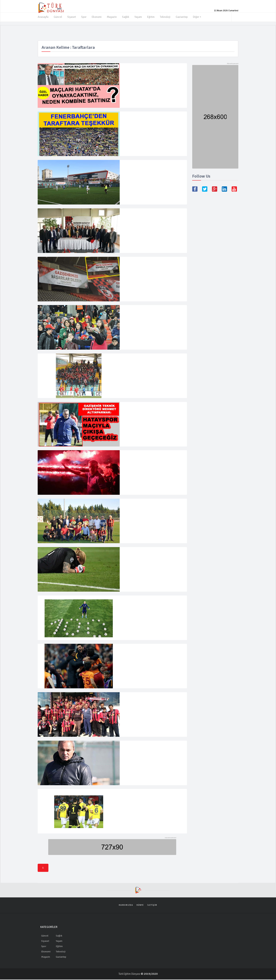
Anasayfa (43, 17)
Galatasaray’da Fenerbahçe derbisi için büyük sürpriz (151, 651)
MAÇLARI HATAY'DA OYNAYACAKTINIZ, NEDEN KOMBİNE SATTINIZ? (148, 69)
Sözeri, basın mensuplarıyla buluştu (145, 746)
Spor (84, 17)
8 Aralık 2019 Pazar (131, 172)
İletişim (152, 905)
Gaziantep (183, 17)
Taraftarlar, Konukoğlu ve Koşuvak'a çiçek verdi (153, 504)
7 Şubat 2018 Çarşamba (134, 754)
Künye (140, 905)
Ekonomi (97, 17)
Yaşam (139, 17)
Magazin (113, 17)
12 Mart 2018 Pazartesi (133, 660)
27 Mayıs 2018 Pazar (132, 560)
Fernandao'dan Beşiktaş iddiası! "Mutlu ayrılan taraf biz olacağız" (152, 602)
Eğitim (152, 17)
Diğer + (199, 17)
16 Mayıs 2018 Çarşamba (134, 705)
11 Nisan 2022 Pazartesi (134, 124)
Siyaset (72, 17)
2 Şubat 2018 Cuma (132, 802)
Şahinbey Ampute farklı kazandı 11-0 (146, 165)
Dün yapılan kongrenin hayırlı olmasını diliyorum (147, 215)
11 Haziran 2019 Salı (132, 224)
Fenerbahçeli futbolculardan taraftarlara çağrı (152, 794)
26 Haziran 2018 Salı (132, 511)
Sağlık (127, 17)
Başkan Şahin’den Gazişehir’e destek (145, 261)
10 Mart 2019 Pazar (131, 318)
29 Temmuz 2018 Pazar (133, 466)
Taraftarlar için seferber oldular (142, 697)
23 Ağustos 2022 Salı (132, 79)
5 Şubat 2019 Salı (131, 418)
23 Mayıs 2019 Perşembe (134, 269)
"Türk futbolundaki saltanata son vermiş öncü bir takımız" (151, 457)
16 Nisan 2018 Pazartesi (134, 612)
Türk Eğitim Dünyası (130, 974)
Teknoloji (167, 17)
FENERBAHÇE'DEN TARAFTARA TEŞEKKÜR (151, 116)
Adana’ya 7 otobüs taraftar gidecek (145, 358)
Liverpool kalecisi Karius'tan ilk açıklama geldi (152, 552)
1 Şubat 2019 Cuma (132, 366)
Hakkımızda (126, 905)
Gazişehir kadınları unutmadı (140, 310)
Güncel (58, 17)
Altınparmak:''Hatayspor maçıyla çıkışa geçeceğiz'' (148, 408)
